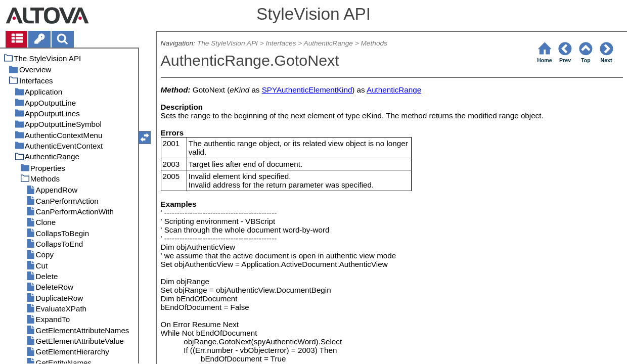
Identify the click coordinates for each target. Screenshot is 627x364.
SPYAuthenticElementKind (307, 90)
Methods (374, 43)
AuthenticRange (328, 43)
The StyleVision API (228, 43)
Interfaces (281, 43)
